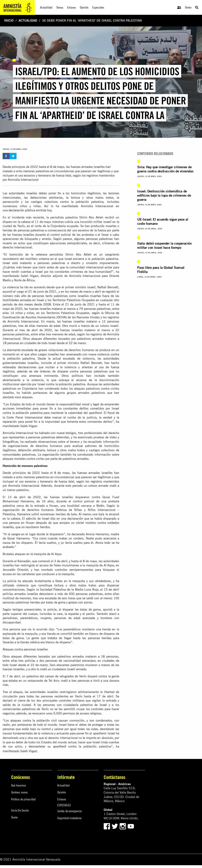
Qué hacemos (19, 785)
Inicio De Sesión (20, 810)
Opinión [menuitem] (84, 7)
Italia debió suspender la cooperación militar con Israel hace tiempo (164, 245)
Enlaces (62, 799)
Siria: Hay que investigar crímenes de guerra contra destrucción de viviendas (165, 169)
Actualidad (28, 20)
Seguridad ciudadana (69, 818)
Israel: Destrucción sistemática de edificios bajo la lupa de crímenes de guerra (164, 195)
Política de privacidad (23, 799)
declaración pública (22, 210)
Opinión (62, 792)
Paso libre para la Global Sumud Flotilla (161, 270)
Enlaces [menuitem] (72, 7)
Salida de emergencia (69, 811)
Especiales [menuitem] (98, 7)
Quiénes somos (20, 792)
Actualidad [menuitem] (46, 7)
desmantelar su (47, 746)
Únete (188, 7)
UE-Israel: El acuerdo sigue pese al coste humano (163, 221)
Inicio (9, 20)
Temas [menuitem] (60, 7)
